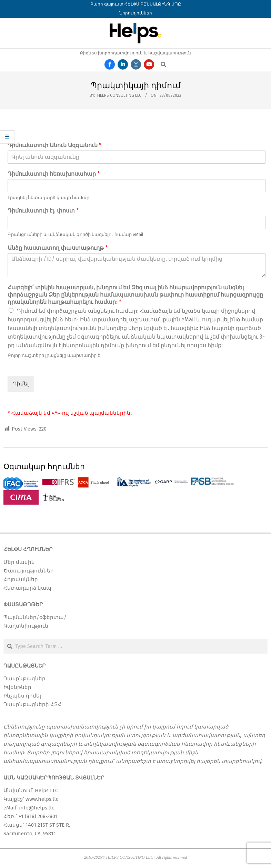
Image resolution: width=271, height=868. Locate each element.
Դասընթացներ (24, 679)
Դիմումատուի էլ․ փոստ (43, 211)
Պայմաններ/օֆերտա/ (35, 617)
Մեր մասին (19, 562)
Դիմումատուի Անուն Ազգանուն (54, 145)
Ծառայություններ (29, 571)
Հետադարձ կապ (27, 588)
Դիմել (21, 384)
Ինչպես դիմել (22, 696)
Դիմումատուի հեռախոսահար (54, 174)
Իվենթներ (17, 687)
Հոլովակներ (21, 579)
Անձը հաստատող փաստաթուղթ (58, 248)
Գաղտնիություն (26, 626)
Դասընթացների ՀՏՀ (33, 704)
